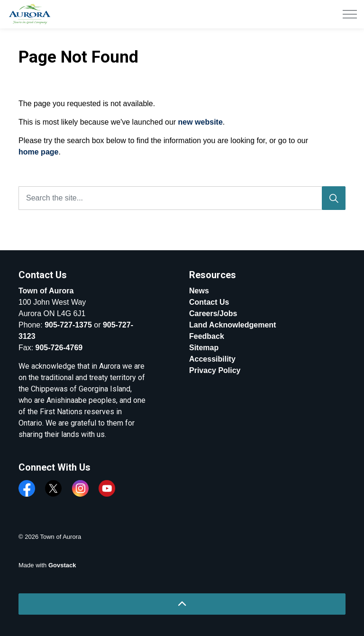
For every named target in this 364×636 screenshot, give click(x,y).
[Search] (334, 198)
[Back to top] (182, 604)
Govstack (62, 565)
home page (38, 152)
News (199, 291)
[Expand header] (350, 14)
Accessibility (212, 359)
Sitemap (204, 348)
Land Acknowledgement (232, 325)
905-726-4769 (59, 348)
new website (200, 122)
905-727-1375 (68, 325)
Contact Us (209, 302)
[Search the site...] (182, 198)
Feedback (207, 336)
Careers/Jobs (213, 313)
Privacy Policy (215, 370)
